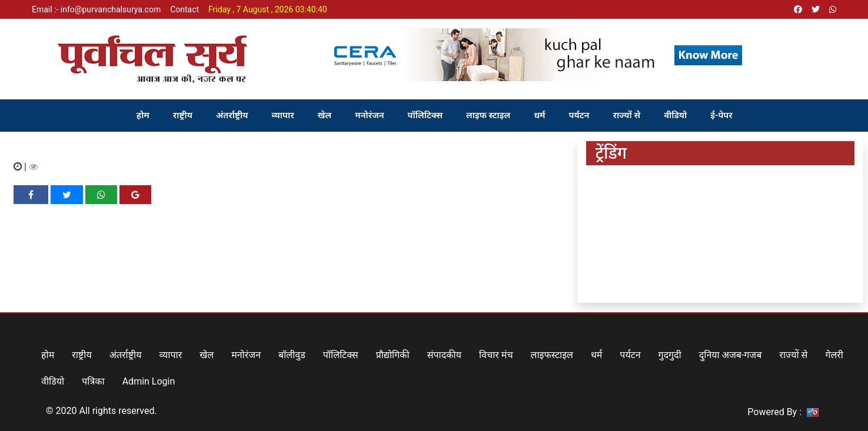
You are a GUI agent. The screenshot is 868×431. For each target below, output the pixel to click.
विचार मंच (496, 355)
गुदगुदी (670, 355)
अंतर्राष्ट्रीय (232, 115)
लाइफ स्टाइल (488, 115)
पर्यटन (579, 115)
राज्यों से (626, 115)
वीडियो (675, 115)
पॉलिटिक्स (425, 115)
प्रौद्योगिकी (393, 355)
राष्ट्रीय (183, 115)
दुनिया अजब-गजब (731, 355)
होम (143, 115)
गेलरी (834, 355)
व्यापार (283, 115)
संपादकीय (444, 355)
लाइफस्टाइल (552, 355)
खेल (325, 115)
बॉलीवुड (292, 355)
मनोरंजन (369, 115)
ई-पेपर (721, 115)
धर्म (539, 115)
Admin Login (149, 381)
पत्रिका (93, 381)
